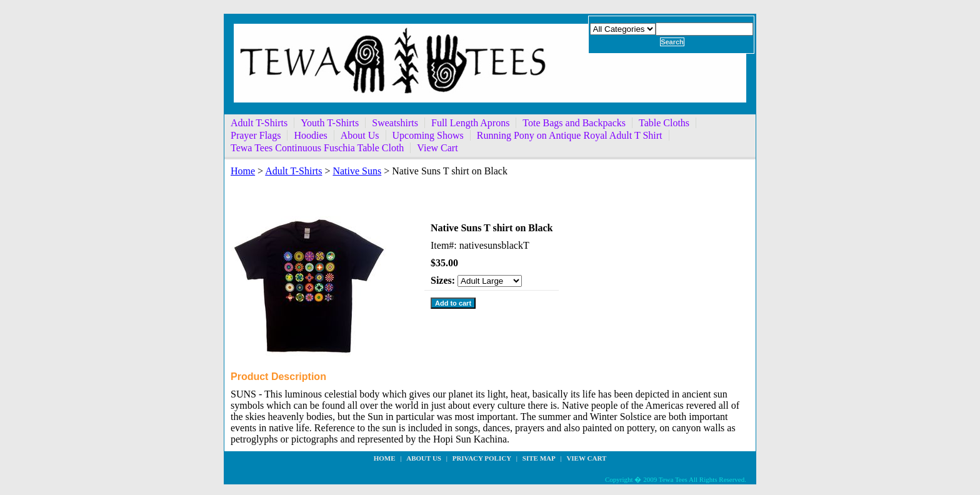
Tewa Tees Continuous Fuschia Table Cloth (317, 148)
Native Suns (357, 171)
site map (539, 458)
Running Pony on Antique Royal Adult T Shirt (570, 135)
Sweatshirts (395, 123)
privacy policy (482, 458)
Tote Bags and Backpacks (574, 123)
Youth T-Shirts (330, 123)
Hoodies (310, 135)
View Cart (437, 148)
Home (243, 171)
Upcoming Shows (428, 135)
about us (424, 458)
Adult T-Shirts (259, 123)
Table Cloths (664, 123)
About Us (360, 135)
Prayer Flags (256, 135)
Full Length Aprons (470, 123)
